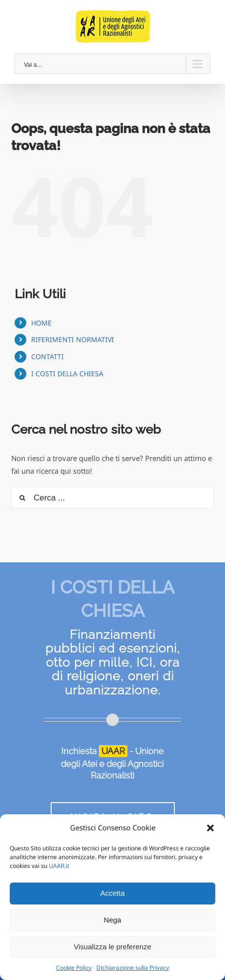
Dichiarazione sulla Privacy (133, 968)
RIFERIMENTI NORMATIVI (73, 339)
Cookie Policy (74, 968)
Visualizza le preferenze (113, 947)
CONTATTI (47, 356)
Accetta (112, 893)
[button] (210, 828)
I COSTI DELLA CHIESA (67, 374)
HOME (41, 323)
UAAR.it (59, 866)
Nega (112, 920)
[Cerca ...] (112, 498)
